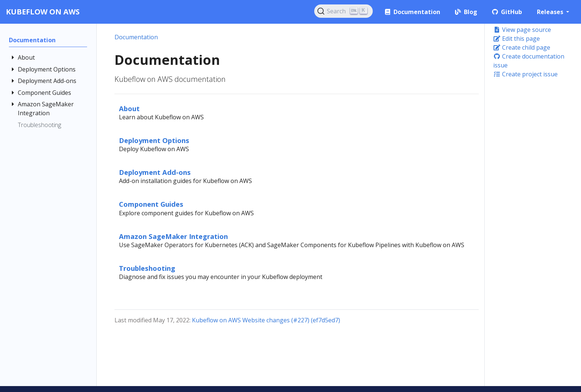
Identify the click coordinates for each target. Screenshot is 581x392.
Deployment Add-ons (155, 172)
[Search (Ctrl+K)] (343, 11)
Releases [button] (551, 12)
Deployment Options (154, 140)
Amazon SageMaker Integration (173, 236)
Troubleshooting (147, 268)
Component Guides (151, 204)
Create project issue (525, 74)
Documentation (136, 37)
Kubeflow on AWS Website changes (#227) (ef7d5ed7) (266, 320)
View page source (522, 30)
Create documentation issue (529, 61)
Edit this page (517, 39)
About (129, 108)
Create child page (522, 47)
